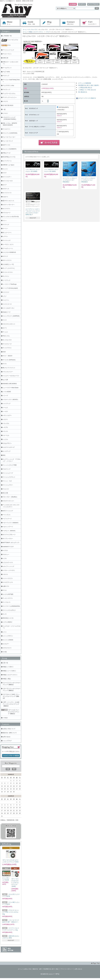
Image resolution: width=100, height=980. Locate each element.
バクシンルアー (7, 415)
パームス (5, 408)
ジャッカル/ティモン (9, 308)
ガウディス (6, 189)
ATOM (10, 950)
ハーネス (5, 411)
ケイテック (6, 225)
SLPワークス (7, 145)
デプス (5, 364)
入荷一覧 (5, 663)
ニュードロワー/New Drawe (11, 388)
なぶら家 (5, 380)
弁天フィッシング (8, 511)
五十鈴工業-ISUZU (8, 105)
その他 (5, 652)
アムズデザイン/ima (8, 86)
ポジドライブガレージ (9, 535)
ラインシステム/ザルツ (9, 610)
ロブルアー (6, 644)
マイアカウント (93, 4)
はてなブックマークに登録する (87, 98)
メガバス (5, 574)
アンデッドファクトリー (10, 97)
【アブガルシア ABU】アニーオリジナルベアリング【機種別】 (11, 696)
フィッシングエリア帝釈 (10, 465)
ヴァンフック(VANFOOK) (10, 133)
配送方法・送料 (37, 969)
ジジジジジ (6, 292)
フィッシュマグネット (9, 477)
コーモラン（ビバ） (8, 244)
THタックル (6, 336)
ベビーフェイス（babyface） (11, 523)
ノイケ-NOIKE (7, 392)
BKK (4, 455)
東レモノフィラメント (9, 368)
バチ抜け (5, 718)
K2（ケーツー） (7, 232)
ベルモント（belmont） (9, 531)
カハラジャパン (7, 193)
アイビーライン (7, 54)
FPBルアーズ (7, 153)
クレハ (5, 221)
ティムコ (5, 332)
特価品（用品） (7, 679)
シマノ (5, 296)
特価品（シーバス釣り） (10, 671)
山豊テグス (6, 586)
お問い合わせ (70, 23)
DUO (4, 352)
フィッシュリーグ (8, 473)
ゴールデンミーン (8, 248)
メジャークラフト (8, 578)
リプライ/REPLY (8, 622)
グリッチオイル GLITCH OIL (11, 217)
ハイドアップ (7, 404)
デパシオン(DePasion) (9, 360)
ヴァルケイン (7, 129)
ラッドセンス (7, 602)
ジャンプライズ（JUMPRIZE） (12, 316)
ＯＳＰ (5, 173)
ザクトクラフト (7, 260)
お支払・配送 (30, 23)
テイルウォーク (7, 344)
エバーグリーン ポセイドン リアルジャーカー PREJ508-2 (70, 180)
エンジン (5, 169)
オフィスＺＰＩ (7, 177)
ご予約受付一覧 (7, 36)
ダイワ (5, 328)
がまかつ (5, 197)
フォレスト (6, 489)
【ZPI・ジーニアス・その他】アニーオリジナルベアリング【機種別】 (11, 704)
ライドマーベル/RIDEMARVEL (11, 606)
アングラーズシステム (9, 93)
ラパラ (5, 614)
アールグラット (7, 68)
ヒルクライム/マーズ (9, 447)
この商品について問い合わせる (87, 90)
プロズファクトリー (8, 501)
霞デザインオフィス (8, 201)
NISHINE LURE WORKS (10, 384)
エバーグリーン (7, 161)
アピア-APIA (6, 72)
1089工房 (5, 58)
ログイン (82, 4)
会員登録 (73, 4)
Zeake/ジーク (7, 312)
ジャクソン (6, 300)
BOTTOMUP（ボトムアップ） (11, 543)
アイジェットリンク (8, 50)
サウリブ (5, 256)
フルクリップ (7, 469)
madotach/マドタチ (8, 547)
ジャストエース (7, 304)
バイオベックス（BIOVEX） (11, 400)
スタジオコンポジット (9, 324)
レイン (5, 632)
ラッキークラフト (8, 598)
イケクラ (5, 101)
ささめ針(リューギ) (8, 264)
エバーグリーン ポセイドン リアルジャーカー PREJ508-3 (88, 180)
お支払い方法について (9, 729)
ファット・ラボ (7, 481)
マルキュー (6, 554)
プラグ (48, 32)
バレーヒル (6, 435)
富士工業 (5, 493)
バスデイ (5, 419)
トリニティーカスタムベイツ (11, 376)
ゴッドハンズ (7, 240)
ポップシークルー (8, 539)
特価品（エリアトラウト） (36, 32)
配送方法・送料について (10, 733)
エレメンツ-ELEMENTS (10, 149)
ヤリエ (5, 590)
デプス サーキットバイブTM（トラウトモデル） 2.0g (11, 912)
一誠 (4, 109)
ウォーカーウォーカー (9, 137)
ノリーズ (5, 396)
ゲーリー (5, 229)
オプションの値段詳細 (85, 83)
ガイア (5, 185)
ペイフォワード (7, 519)
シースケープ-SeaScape (10, 284)
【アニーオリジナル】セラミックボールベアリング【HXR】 (15, 883)
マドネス (5, 551)
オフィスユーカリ (8, 181)
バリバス (5, 431)
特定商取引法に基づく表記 (51, 969)
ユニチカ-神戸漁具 (8, 594)
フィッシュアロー (8, 485)
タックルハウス (33, 30)
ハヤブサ (5, 427)
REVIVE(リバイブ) (8, 618)
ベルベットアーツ (8, 527)
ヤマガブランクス (8, 582)
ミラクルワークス (8, 562)
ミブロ (5, 558)
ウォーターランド (8, 141)
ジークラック (7, 280)
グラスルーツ (7, 213)
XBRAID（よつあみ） (9, 165)
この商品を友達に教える (85, 88)
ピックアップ (7, 451)
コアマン (5, 236)
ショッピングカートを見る (11, 756)
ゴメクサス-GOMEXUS (9, 252)
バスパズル (6, 423)
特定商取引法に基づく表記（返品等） (89, 85)
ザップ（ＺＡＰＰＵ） (9, 268)
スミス (5, 320)
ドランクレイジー (8, 372)
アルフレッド (7, 90)
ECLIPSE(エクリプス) (9, 157)
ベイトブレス (7, 515)
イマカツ (5, 113)
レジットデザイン (8, 636)
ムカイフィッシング (8, 566)
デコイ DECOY (8, 356)
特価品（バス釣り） (8, 667)
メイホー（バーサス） (9, 570)
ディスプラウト (7, 348)
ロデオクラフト (7, 648)
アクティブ (6, 76)
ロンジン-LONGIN (8, 640)
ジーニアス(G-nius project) (10, 288)
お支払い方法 (27, 969)
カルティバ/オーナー (9, 205)
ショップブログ (7, 741)
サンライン (6, 276)
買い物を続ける (83, 92)
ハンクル (5, 439)
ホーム (10, 23)
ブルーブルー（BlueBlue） (10, 497)
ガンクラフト (7, 209)
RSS (9, 948)
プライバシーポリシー (66, 969)
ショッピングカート (90, 23)
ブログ (50, 23)
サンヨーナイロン (8, 272)
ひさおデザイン (7, 443)
